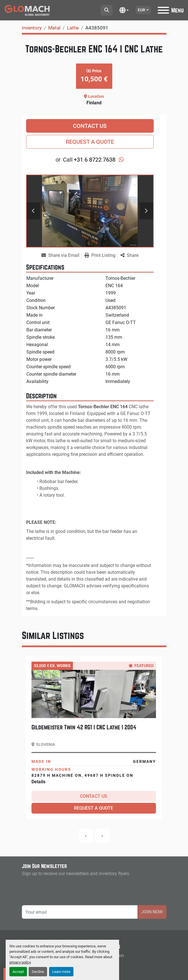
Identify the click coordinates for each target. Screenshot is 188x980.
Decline (38, 972)
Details (38, 782)
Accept (18, 972)
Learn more (61, 972)
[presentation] (86, 836)
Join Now (152, 912)
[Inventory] (32, 28)
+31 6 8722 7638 (95, 160)
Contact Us (90, 126)
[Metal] (54, 28)
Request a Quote (90, 142)
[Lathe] (73, 28)
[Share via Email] (62, 255)
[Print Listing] (101, 255)
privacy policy (20, 962)
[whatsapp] (121, 160)
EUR (141, 10)
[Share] (129, 255)
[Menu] (163, 10)
